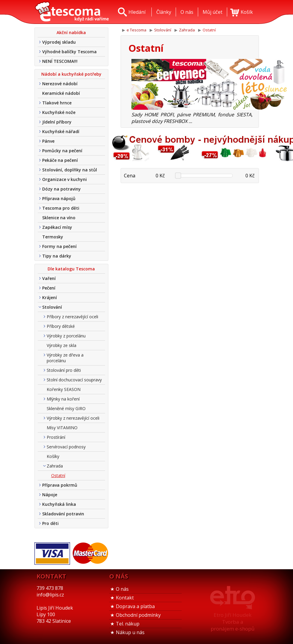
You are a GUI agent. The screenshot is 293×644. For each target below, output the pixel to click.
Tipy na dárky (57, 256)
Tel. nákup (128, 624)
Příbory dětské (61, 326)
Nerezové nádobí (60, 84)
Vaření (49, 278)
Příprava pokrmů (60, 485)
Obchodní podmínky (138, 615)
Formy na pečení (59, 246)
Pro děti (50, 523)
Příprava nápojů (59, 198)
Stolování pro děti (64, 370)
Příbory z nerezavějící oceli (72, 317)
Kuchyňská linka (59, 504)
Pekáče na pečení (60, 160)
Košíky (53, 456)
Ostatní (58, 475)
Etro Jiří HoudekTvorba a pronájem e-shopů (233, 622)
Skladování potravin (63, 514)
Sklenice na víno (59, 218)
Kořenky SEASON (64, 389)
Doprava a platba (135, 606)
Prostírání (56, 437)
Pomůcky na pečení (62, 151)
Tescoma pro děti (61, 208)
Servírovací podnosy (66, 447)
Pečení (49, 288)
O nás (122, 589)
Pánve (48, 141)
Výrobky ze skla (62, 345)
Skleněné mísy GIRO (66, 408)
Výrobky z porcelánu (66, 336)
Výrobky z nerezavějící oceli (73, 418)
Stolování (52, 307)
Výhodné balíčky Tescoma (69, 52)
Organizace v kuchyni (64, 179)
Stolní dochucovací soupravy (74, 380)
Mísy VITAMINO (62, 428)
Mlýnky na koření (63, 399)
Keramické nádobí (61, 93)
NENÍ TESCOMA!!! (60, 61)
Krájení (50, 297)
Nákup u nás (130, 632)
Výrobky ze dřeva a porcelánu (65, 358)
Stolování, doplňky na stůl (70, 170)
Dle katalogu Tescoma (71, 269)
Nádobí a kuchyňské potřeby (71, 74)
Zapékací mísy (57, 227)
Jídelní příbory (57, 122)
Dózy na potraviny (62, 189)
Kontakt (125, 598)
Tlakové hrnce (57, 103)
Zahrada (55, 466)
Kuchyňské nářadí (61, 131)
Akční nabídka (71, 32)
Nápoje (50, 495)
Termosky (53, 237)
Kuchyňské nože (59, 112)
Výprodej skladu (59, 42)
